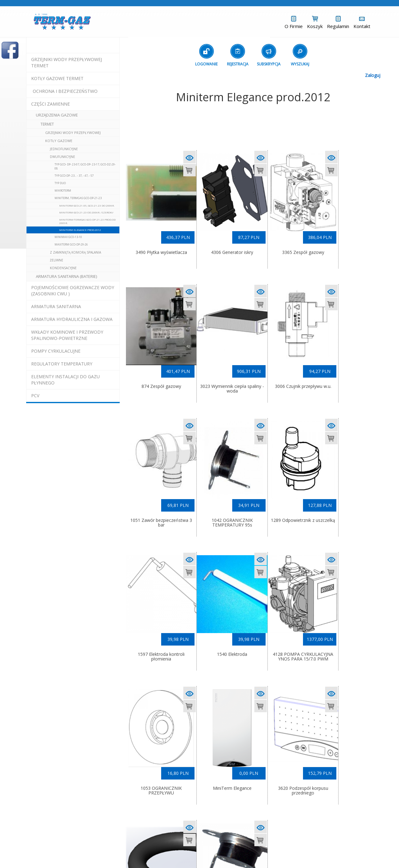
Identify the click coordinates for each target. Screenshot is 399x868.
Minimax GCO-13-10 (68, 237)
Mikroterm (63, 191)
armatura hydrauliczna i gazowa (72, 319)
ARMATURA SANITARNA (56, 306)
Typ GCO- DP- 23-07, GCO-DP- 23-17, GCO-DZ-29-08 (85, 166)
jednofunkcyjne (64, 149)
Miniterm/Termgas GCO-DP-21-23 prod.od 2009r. (87, 221)
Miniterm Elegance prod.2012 (80, 230)
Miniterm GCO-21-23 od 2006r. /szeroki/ (86, 212)
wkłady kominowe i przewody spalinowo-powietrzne (67, 335)
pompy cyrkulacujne (56, 351)
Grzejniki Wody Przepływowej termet (67, 62)
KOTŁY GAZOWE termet (57, 78)
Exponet (232, 853)
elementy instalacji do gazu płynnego (65, 380)
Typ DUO (60, 183)
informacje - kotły (220, 848)
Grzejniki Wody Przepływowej (73, 133)
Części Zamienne (50, 104)
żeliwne (57, 260)
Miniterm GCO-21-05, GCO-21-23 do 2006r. (87, 205)
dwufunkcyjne (62, 157)
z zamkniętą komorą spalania (75, 252)
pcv (35, 396)
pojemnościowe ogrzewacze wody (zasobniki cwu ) (73, 291)
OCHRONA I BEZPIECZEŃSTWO (65, 91)
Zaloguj (373, 75)
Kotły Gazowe (59, 141)
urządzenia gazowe (57, 115)
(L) (252, 853)
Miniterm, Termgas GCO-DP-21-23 (78, 198)
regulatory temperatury (62, 364)
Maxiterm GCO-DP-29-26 (71, 244)
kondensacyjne (63, 268)
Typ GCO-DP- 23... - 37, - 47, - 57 (74, 176)
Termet (47, 124)
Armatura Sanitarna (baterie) (66, 276)
